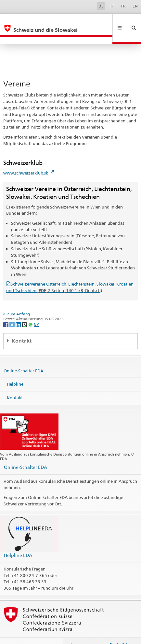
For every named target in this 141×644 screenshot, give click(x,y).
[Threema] (25, 310)
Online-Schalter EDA (23, 357)
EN (135, 6)
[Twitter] (13, 310)
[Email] (37, 310)
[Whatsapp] (31, 310)
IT (112, 6)
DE (101, 6)
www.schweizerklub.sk (29, 159)
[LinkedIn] (19, 310)
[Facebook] (6, 310)
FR (123, 6)
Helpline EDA (18, 541)
